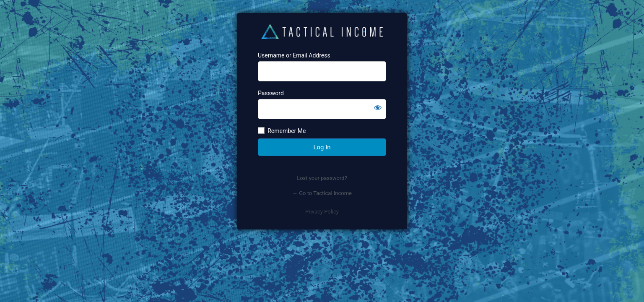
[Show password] (378, 107)
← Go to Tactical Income (322, 193)
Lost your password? (322, 178)
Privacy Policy (322, 212)
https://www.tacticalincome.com (322, 32)
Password (271, 93)
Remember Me (287, 131)
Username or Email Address (294, 55)
